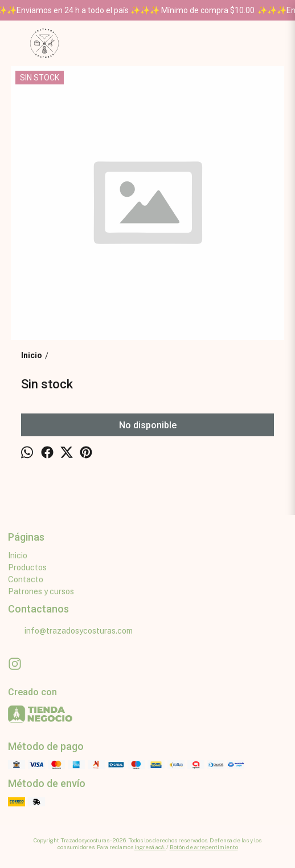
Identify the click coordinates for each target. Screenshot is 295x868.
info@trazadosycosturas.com (70, 631)
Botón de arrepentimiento (204, 847)
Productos (27, 567)
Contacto (26, 579)
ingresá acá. (150, 847)
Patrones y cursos (41, 591)
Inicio (18, 555)
